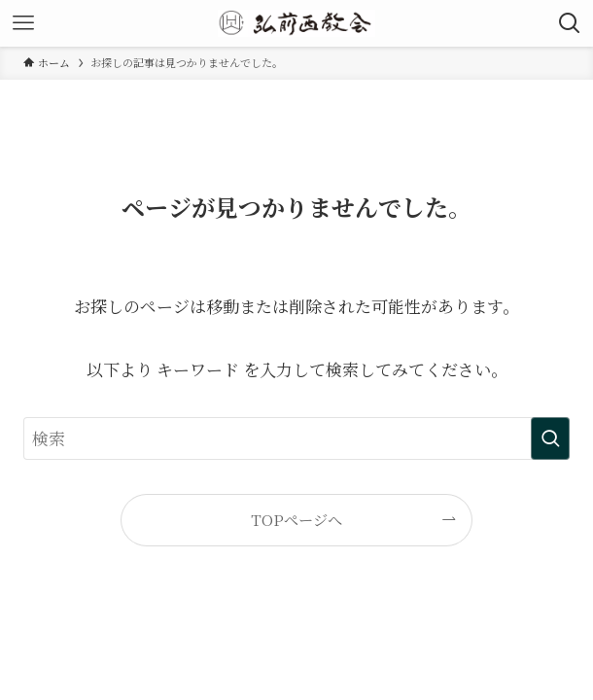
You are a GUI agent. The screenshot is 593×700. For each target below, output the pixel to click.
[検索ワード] (296, 438)
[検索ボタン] (570, 23)
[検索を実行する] (550, 438)
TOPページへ (296, 519)
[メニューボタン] (23, 23)
